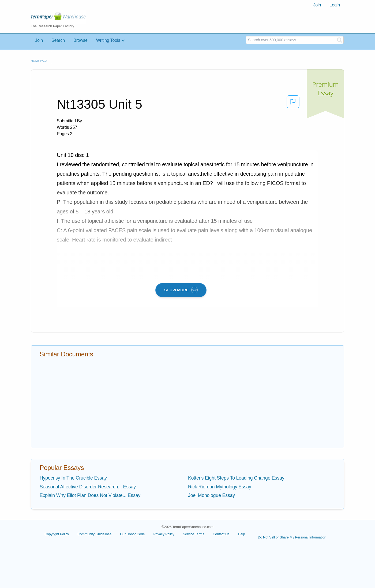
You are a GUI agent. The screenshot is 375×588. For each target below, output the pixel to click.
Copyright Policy (57, 534)
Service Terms (194, 534)
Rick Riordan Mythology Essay (220, 487)
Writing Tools (108, 40)
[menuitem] (317, 5)
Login (335, 5)
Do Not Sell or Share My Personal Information (292, 537)
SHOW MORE (181, 290)
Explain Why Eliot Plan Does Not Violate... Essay (90, 495)
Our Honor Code (132, 534)
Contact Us (221, 534)
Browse (80, 40)
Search (58, 40)
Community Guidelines (94, 534)
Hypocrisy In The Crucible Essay (73, 478)
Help (242, 534)
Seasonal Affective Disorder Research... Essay (88, 487)
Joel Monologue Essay (211, 495)
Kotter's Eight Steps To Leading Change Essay (236, 478)
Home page (39, 61)
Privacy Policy (164, 534)
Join (317, 5)
